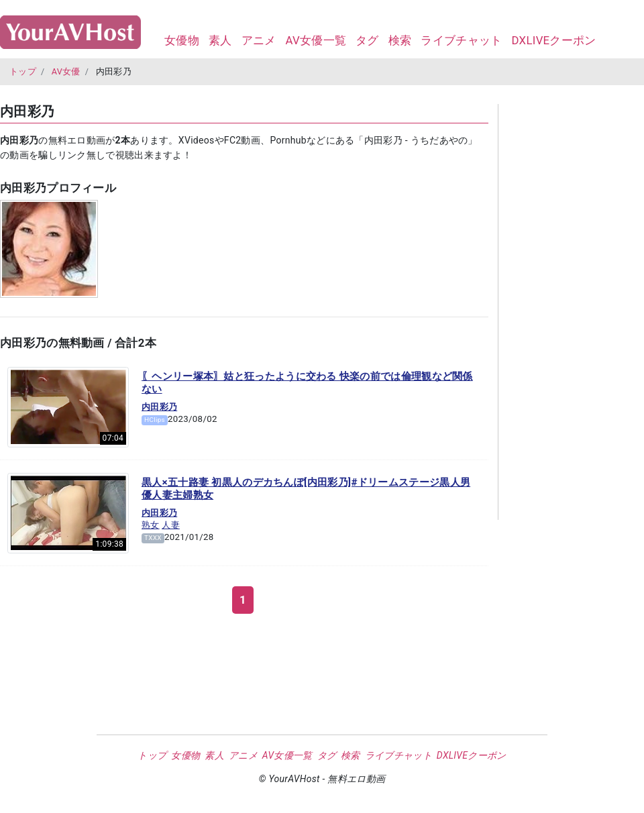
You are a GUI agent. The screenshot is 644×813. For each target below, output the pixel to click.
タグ (367, 40)
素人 (220, 40)
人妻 (171, 525)
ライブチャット (461, 40)
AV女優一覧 (316, 40)
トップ (23, 71)
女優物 (182, 40)
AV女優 (66, 71)
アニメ (259, 40)
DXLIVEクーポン (553, 40)
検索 (400, 40)
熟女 (151, 525)
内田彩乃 (159, 407)
